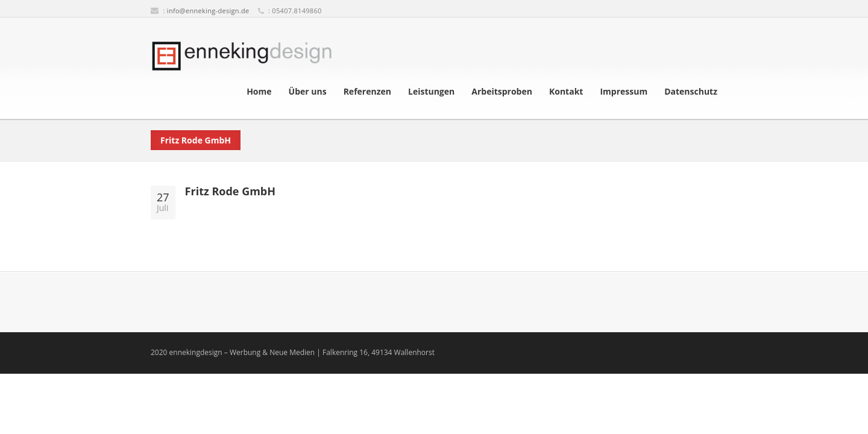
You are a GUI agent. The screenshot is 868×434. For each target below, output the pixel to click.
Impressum (624, 92)
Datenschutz (691, 92)
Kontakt (566, 92)
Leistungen (431, 92)
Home (259, 92)
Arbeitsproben (502, 92)
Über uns (308, 92)
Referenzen (367, 92)
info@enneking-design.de (208, 11)
